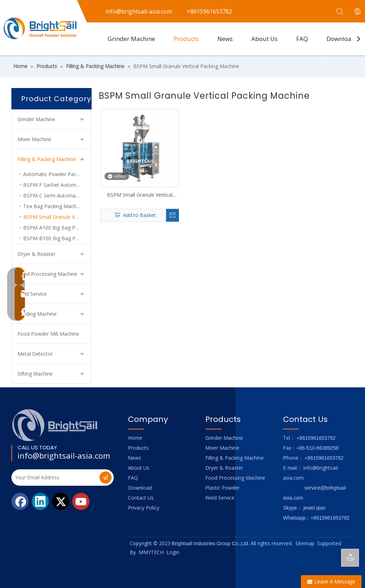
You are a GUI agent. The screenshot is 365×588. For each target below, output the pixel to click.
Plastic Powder (222, 488)
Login (173, 552)
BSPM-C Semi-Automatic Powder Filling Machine (57, 195)
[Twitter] (61, 501)
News (225, 39)
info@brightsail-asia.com (64, 455)
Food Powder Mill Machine (48, 334)
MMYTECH (151, 552)
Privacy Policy (144, 508)
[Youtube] (81, 501)
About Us (264, 39)
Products (186, 39)
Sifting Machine (35, 374)
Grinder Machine (131, 39)
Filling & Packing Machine (47, 159)
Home (135, 438)
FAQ (302, 39)
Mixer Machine (34, 139)
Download (341, 39)
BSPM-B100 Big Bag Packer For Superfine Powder (57, 238)
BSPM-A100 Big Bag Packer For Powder (57, 228)
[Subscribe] (106, 478)
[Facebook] (20, 501)
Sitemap (305, 543)
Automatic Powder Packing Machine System (57, 174)
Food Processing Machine (47, 274)
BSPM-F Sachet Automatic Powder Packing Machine (57, 185)
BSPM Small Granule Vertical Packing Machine (57, 217)
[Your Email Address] (55, 478)
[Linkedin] (40, 501)
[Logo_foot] (55, 425)
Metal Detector (35, 354)
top (350, 557)
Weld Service (32, 294)
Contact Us (141, 498)
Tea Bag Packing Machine (53, 206)
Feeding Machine (37, 314)
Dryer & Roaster (36, 254)
